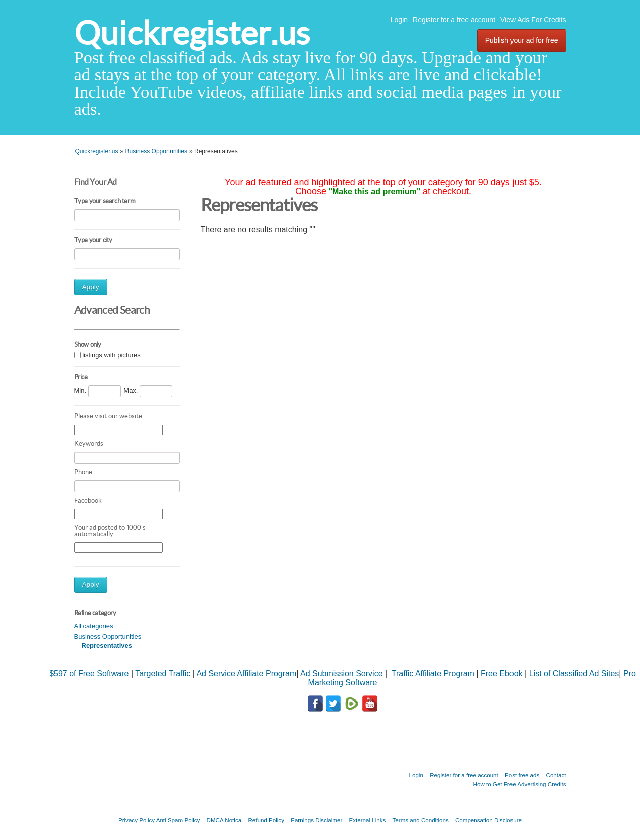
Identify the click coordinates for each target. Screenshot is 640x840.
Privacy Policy (137, 820)
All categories (94, 626)
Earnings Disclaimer (316, 820)
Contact (556, 775)
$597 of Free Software (89, 674)
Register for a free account (454, 20)
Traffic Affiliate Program (433, 674)
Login (399, 20)
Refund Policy (266, 820)
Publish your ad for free (522, 40)
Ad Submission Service (342, 674)
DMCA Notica (224, 820)
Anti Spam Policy (178, 820)
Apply (91, 287)
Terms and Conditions (421, 820)
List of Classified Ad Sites (574, 674)
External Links (368, 820)
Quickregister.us (192, 33)
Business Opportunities (108, 637)
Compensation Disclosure (488, 820)
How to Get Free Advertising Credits (520, 784)
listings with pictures (111, 356)
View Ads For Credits (533, 20)
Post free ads (522, 775)
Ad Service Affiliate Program (246, 674)
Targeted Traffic (163, 674)
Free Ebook (502, 674)
